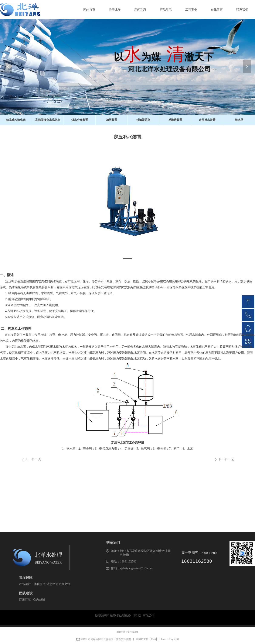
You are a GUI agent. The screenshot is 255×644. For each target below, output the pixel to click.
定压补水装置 (207, 120)
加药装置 (112, 120)
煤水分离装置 (80, 120)
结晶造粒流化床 (16, 120)
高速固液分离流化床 (48, 120)
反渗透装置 (175, 120)
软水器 (239, 120)
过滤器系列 (143, 120)
